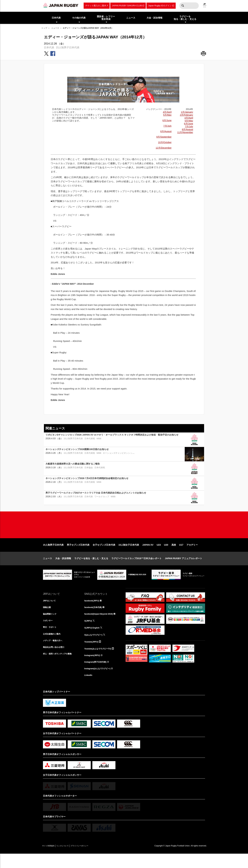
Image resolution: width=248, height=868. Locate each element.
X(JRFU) (89, 633)
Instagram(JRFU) (93, 668)
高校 (174, 555)
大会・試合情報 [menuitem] (155, 18)
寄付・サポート (51, 640)
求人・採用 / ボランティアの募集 (60, 668)
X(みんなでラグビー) (95, 647)
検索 (183, 6)
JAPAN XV (148, 555)
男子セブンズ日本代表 (78, 555)
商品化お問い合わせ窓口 (55, 661)
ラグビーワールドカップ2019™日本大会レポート (137, 569)
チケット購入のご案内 (96, 6)
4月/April (167, 112)
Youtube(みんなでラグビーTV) (100, 661)
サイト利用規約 (51, 860)
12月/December (164, 148)
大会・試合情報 (63, 569)
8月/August (166, 131)
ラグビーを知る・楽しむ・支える (91, 569)
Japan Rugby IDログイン (160, 6)
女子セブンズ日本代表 (104, 555)
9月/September (164, 137)
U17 (181, 555)
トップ (44, 28)
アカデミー (192, 555)
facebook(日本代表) (95, 618)
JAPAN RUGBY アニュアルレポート (183, 569)
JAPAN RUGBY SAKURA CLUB (127, 6)
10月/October (165, 142)
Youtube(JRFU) (92, 654)
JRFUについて (50, 611)
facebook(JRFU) (93, 611)
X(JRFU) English (93, 640)
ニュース (55, 28)
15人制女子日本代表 (129, 555)
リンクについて (69, 860)
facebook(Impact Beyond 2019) (101, 625)
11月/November (185, 132)
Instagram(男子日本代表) (97, 675)
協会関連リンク (51, 625)
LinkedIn (89, 689)
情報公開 (47, 618)
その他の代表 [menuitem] (79, 18)
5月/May (167, 115)
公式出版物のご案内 (53, 647)
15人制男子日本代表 (68, 47)
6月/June (167, 120)
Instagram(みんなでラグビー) (99, 682)
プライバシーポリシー (91, 860)
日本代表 (49, 47)
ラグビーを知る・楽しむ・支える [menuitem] (185, 18)
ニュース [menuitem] (131, 18)
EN (205, 7)
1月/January (187, 112)
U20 (166, 555)
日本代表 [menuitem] (56, 18)
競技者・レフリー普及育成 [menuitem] (106, 18)
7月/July (168, 126)
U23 (159, 555)
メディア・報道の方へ (54, 654)
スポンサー (49, 633)
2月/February (186, 115)
